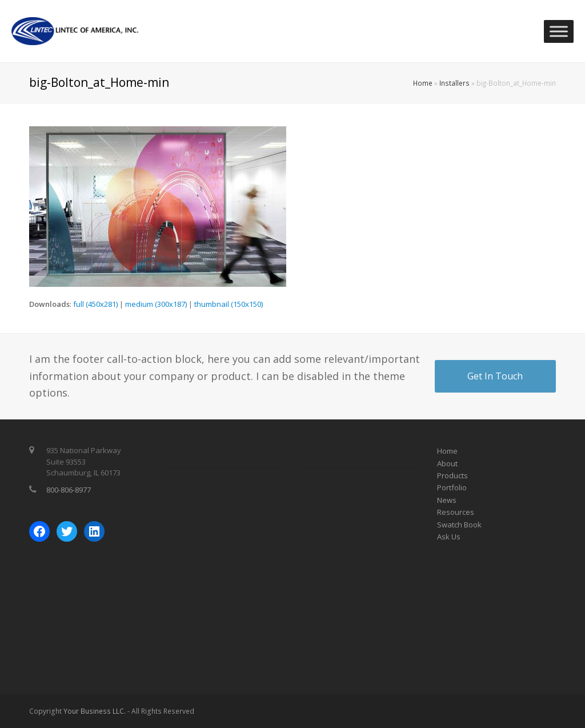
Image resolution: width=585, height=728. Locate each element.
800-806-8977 (69, 490)
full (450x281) (95, 304)
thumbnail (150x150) (229, 304)
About (447, 463)
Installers (454, 83)
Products (452, 475)
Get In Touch (495, 376)
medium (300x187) (156, 304)
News (447, 500)
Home (423, 83)
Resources (456, 512)
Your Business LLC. (95, 711)
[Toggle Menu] (559, 31)
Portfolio (452, 487)
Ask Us (449, 537)
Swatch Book (459, 525)
